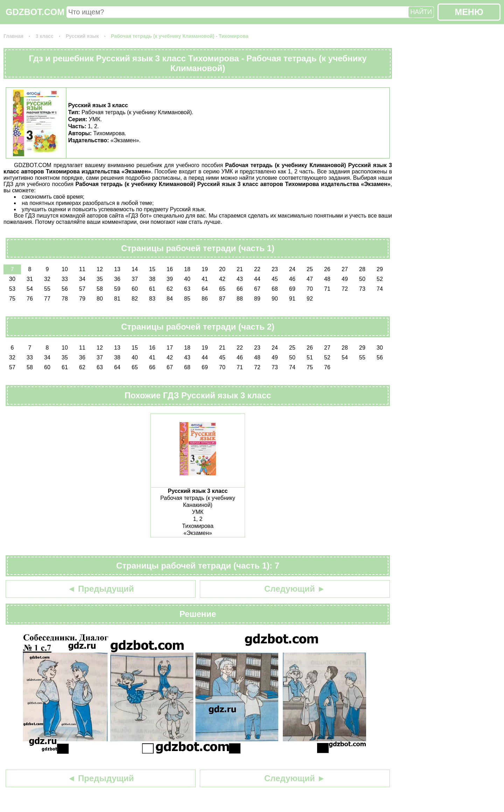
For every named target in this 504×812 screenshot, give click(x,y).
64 (205, 289)
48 (327, 279)
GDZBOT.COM (35, 12)
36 (117, 279)
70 (310, 289)
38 (152, 279)
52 (380, 279)
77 (47, 299)
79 (82, 299)
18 (187, 269)
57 (82, 289)
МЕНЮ (469, 12)
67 (257, 289)
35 (100, 279)
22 (257, 269)
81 (117, 299)
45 (275, 279)
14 (135, 269)
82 (135, 299)
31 (30, 279)
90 (275, 299)
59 (117, 289)
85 (187, 299)
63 (187, 289)
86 (205, 299)
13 (117, 269)
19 (205, 269)
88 (240, 299)
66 (240, 289)
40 (187, 279)
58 (100, 289)
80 (100, 299)
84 (170, 299)
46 (292, 279)
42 (222, 279)
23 (275, 269)
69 (292, 289)
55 (47, 289)
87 (222, 299)
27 (345, 269)
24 (292, 269)
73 (362, 289)
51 (310, 357)
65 (222, 289)
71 (327, 289)
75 (12, 299)
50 (362, 279)
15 (152, 269)
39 (170, 279)
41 (205, 279)
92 (310, 299)
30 (12, 279)
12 (100, 269)
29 (380, 269)
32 (47, 279)
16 (170, 269)
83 (152, 299)
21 (240, 269)
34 (82, 279)
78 (65, 299)
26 (327, 269)
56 (65, 289)
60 (135, 289)
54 (30, 289)
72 (345, 289)
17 (170, 348)
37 (135, 279)
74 (380, 289)
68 (275, 289)
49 (345, 279)
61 (152, 289)
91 (292, 299)
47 (310, 279)
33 (65, 279)
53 (12, 289)
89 (257, 299)
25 (310, 269)
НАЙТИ (421, 12)
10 (65, 269)
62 (170, 289)
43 (240, 279)
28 (362, 269)
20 (222, 269)
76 (30, 299)
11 (82, 269)
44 (257, 279)
